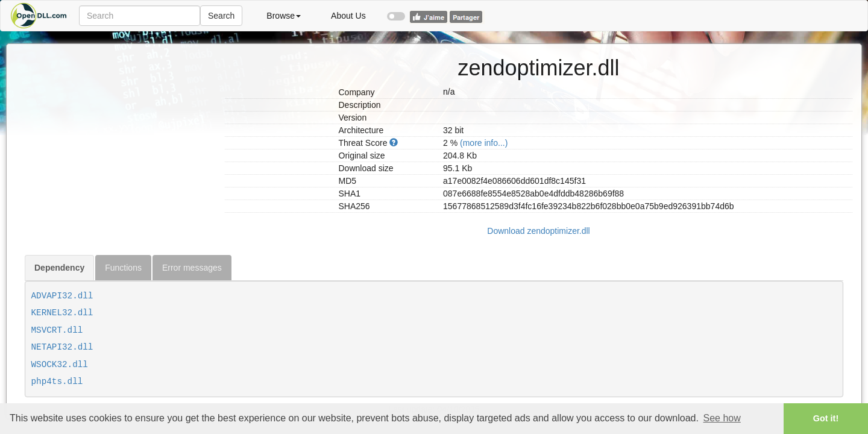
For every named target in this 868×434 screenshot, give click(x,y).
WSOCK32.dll (60, 365)
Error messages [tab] (192, 268)
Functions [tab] (123, 268)
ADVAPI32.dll (62, 296)
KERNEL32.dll (62, 313)
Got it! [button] (826, 418)
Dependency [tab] (59, 268)
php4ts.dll (57, 382)
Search (221, 16)
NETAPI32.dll (62, 347)
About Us (348, 16)
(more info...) (484, 143)
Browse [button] (284, 16)
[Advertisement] (120, 119)
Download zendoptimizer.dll (538, 231)
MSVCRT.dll (57, 330)
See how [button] (722, 418)
